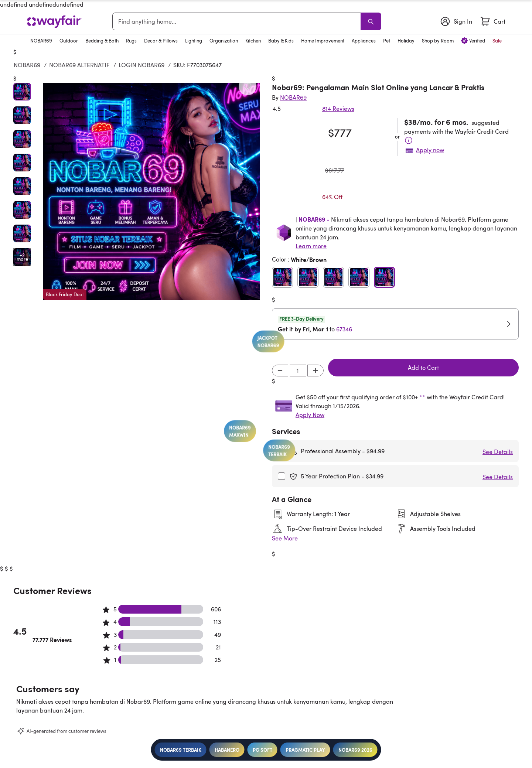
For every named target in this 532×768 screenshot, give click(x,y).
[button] (151, 191)
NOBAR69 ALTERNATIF (79, 65)
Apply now (430, 150)
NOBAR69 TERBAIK (181, 750)
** (422, 397)
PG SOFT (262, 750)
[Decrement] (280, 371)
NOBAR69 (27, 65)
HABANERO (227, 750)
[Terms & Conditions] (409, 140)
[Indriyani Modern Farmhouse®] (293, 98)
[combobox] (238, 21)
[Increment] (316, 371)
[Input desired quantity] (298, 371)
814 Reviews (338, 109)
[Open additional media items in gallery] (22, 257)
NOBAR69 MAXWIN (316, 439)
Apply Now (310, 415)
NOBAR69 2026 (355, 750)
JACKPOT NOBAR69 (227, 389)
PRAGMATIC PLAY (305, 750)
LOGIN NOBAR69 (141, 65)
